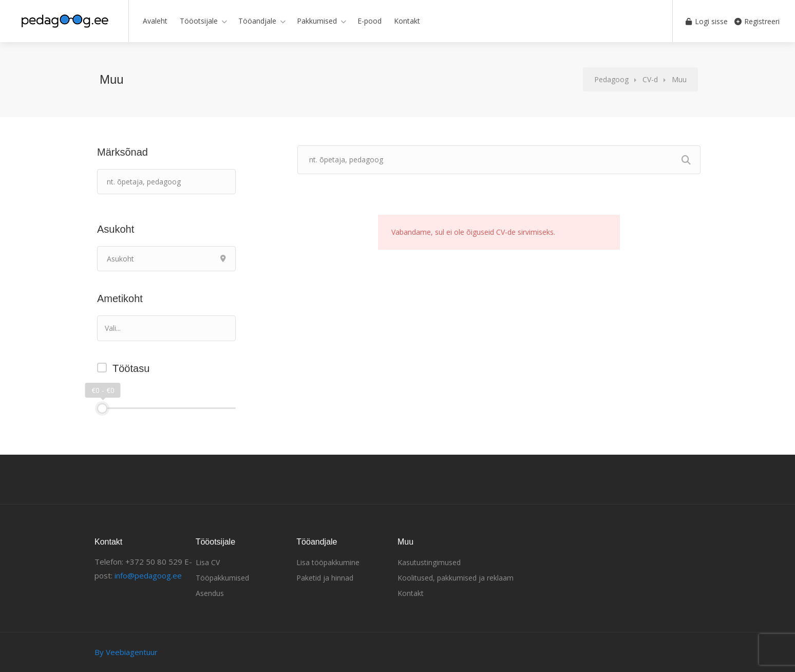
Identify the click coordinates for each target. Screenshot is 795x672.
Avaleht (155, 21)
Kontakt (407, 21)
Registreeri (757, 21)
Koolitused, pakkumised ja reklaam (456, 578)
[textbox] (151, 328)
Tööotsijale (199, 21)
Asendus (210, 593)
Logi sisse (705, 21)
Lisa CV (208, 562)
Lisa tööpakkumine (328, 562)
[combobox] (166, 328)
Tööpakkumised (222, 578)
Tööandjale (257, 21)
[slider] (102, 408)
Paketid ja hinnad (325, 578)
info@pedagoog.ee (148, 575)
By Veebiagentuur (126, 652)
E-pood (370, 21)
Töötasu (131, 368)
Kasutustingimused (429, 562)
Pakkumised (317, 21)
